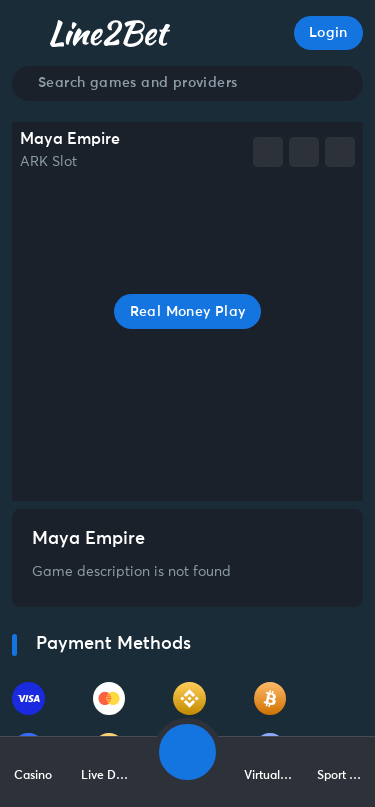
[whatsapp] (340, 152)
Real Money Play (188, 312)
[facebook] (268, 152)
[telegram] (304, 152)
